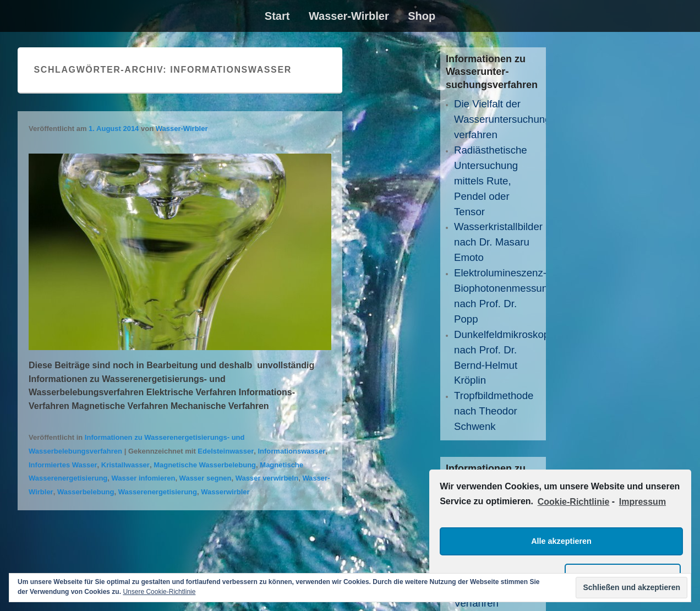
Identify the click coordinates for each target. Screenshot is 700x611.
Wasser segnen (206, 478)
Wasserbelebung (86, 492)
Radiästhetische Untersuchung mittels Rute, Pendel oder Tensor (491, 181)
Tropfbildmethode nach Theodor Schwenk (494, 411)
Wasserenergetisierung (158, 492)
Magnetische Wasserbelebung (205, 465)
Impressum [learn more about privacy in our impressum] (642, 502)
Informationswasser (291, 451)
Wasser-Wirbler (349, 16)
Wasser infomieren (144, 478)
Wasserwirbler (225, 492)
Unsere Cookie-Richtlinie (159, 592)
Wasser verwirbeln (267, 478)
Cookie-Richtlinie (574, 502)
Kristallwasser (125, 465)
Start (277, 16)
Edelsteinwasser (226, 451)
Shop (422, 16)
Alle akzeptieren (561, 541)
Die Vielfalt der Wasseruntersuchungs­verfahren (507, 119)
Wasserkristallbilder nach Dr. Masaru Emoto (498, 242)
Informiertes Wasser (63, 465)
